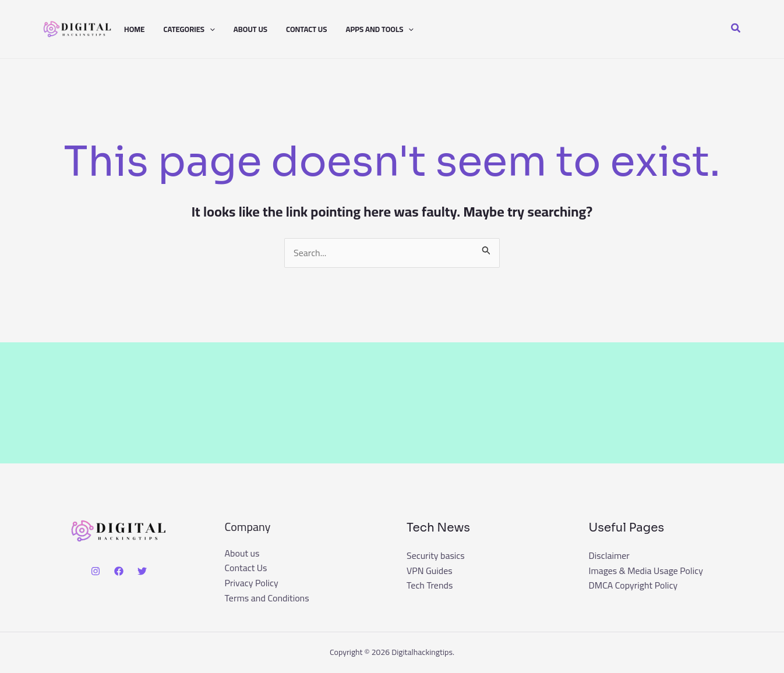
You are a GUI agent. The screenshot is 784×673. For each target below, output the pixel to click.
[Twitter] (142, 571)
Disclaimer (610, 555)
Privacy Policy (252, 583)
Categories (189, 29)
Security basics (436, 555)
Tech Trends (430, 585)
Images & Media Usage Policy (646, 571)
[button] (210, 29)
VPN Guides (430, 571)
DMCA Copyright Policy (633, 585)
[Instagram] (96, 571)
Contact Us (306, 29)
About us (250, 29)
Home (134, 29)
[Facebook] (119, 571)
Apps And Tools (379, 29)
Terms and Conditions (267, 598)
